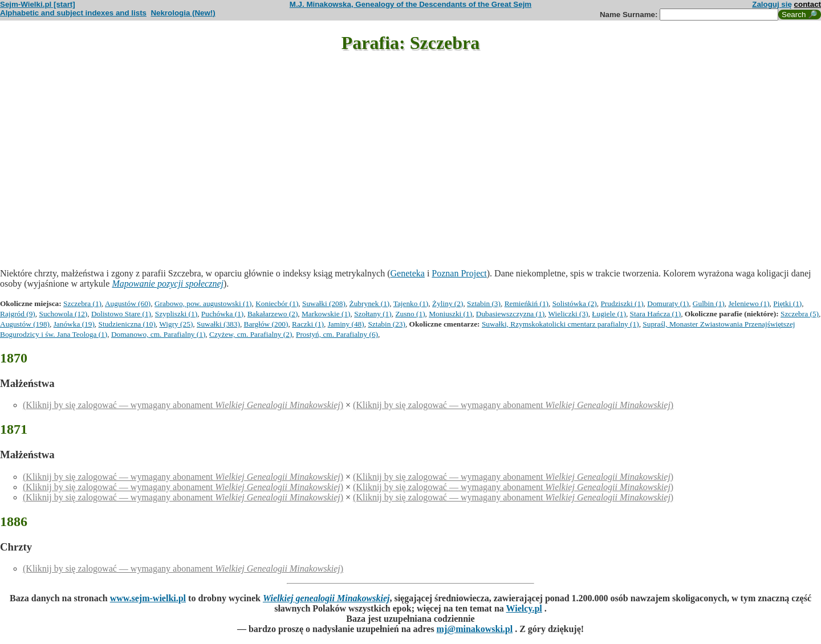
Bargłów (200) (266, 324)
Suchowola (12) (63, 314)
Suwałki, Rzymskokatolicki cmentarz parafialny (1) (560, 324)
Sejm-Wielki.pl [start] (38, 4)
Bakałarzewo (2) (273, 314)
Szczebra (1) (82, 303)
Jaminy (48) (346, 324)
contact (808, 4)
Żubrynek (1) (370, 303)
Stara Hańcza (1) (656, 314)
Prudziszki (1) (622, 303)
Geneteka (408, 273)
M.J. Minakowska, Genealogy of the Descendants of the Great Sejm (410, 4)
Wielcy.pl (524, 608)
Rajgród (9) (18, 314)
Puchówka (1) (222, 314)
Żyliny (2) (448, 303)
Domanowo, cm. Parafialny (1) (158, 334)
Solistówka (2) (575, 303)
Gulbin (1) (709, 303)
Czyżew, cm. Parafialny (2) (251, 334)
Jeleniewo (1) (749, 303)
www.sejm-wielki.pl (148, 598)
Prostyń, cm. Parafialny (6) (337, 334)
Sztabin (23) (387, 324)
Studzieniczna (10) (127, 324)
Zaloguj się (772, 4)
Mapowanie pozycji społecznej (168, 284)
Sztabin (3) (484, 303)
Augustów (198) (25, 324)
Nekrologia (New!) (183, 13)
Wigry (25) (176, 324)
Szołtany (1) (373, 314)
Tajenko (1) (411, 303)
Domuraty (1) (668, 303)
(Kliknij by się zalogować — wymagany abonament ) (183, 405)
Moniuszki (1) (450, 314)
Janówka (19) (74, 324)
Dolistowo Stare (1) (121, 314)
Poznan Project (459, 273)
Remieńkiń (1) (527, 303)
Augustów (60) (128, 303)
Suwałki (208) (324, 303)
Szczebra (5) (800, 314)
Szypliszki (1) (176, 314)
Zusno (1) (410, 314)
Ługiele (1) (609, 314)
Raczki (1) (308, 324)
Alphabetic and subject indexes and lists (73, 13)
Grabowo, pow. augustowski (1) (203, 303)
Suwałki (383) (218, 324)
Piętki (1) (787, 303)
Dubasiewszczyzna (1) (510, 314)
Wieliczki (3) (568, 314)
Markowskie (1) (326, 314)
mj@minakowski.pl (475, 629)
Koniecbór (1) (277, 303)
